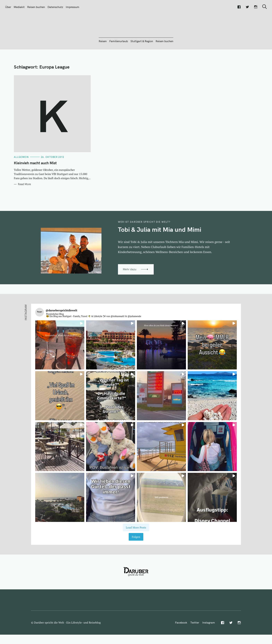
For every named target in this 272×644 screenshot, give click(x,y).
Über (8, 7)
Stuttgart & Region (142, 60)
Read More (24, 203)
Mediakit (19, 7)
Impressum (73, 7)
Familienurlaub (119, 60)
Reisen (103, 60)
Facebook (181, 641)
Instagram (209, 641)
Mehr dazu (130, 288)
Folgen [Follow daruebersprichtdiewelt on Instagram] (136, 556)
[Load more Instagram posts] (136, 546)
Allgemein (21, 176)
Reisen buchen (36, 7)
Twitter (195, 641)
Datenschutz (55, 7)
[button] (60, 364)
